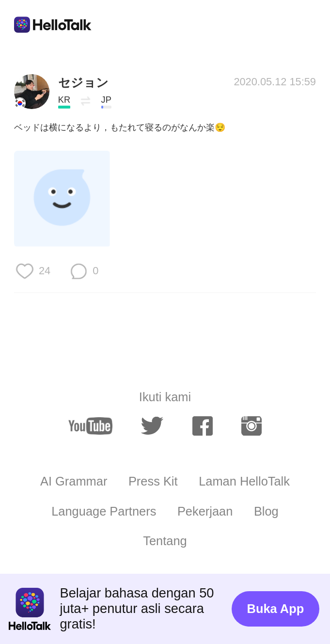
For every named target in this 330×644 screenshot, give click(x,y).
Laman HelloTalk (244, 481)
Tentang (165, 541)
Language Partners (104, 511)
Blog (266, 511)
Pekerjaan (205, 511)
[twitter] (152, 426)
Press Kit (153, 481)
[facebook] (203, 426)
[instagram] (251, 426)
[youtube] (90, 426)
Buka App (276, 609)
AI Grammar (74, 481)
